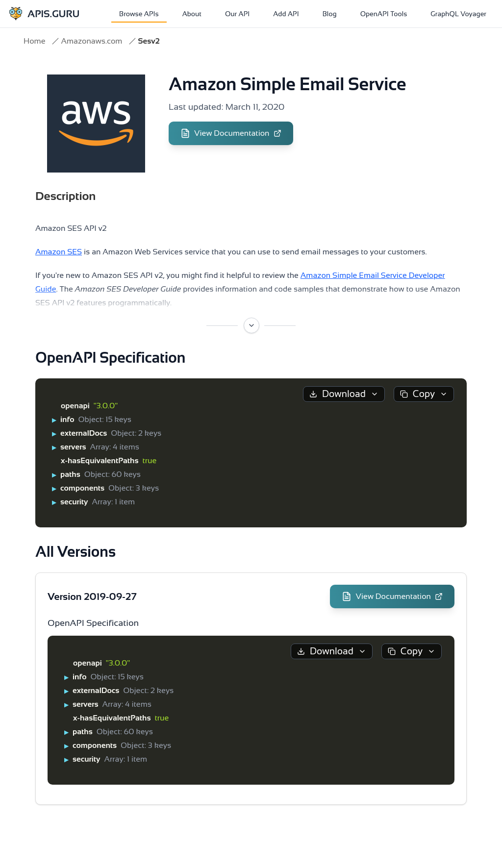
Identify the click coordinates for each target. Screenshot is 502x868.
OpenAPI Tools (384, 14)
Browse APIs (139, 14)
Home (34, 41)
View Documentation (231, 133)
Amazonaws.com (91, 41)
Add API (286, 14)
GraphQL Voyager (458, 14)
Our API (237, 14)
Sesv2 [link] (149, 41)
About (192, 14)
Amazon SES (59, 252)
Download (344, 394)
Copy (424, 394)
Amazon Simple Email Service (288, 84)
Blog (330, 14)
